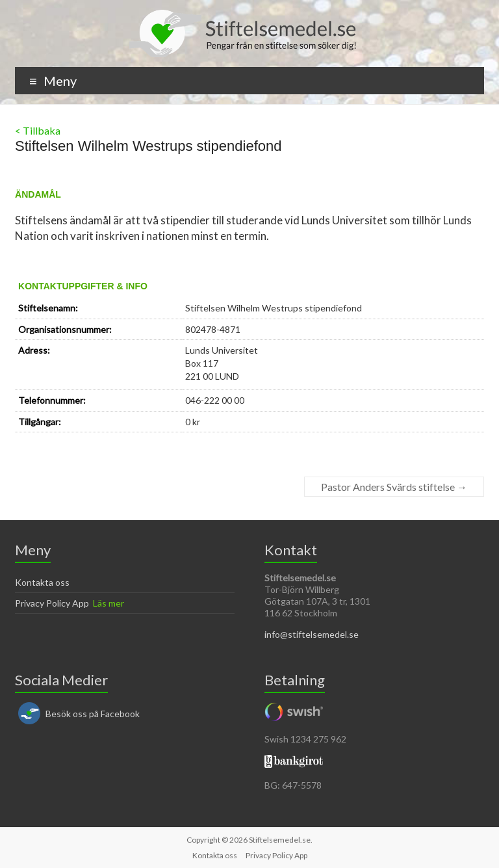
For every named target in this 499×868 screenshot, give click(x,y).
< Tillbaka (38, 130)
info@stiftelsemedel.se (312, 634)
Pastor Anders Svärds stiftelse (394, 487)
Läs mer (109, 603)
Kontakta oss (42, 582)
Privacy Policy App (52, 603)
